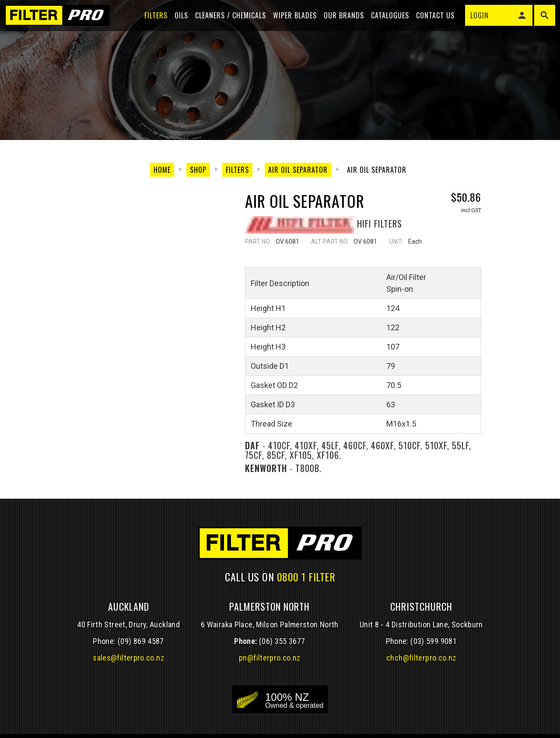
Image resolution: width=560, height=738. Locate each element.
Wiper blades (291, 23)
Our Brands (340, 23)
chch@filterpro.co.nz (421, 658)
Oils (177, 23)
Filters (152, 23)
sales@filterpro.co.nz (128, 658)
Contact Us (431, 23)
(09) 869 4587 (141, 641)
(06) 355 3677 (282, 641)
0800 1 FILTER (306, 577)
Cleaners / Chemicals (227, 23)
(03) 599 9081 (434, 641)
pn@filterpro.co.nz (270, 658)
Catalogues (386, 23)
